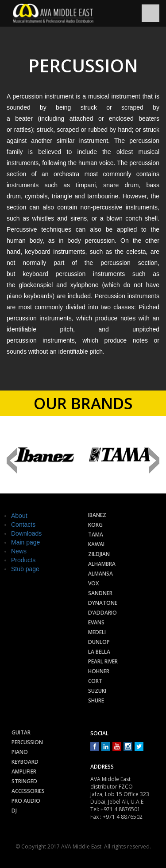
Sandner (100, 593)
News (19, 551)
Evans (96, 622)
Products (23, 560)
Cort (95, 681)
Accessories (28, 791)
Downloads (26, 533)
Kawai (96, 544)
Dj (14, 811)
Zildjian (99, 554)
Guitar (21, 732)
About (19, 516)
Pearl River (103, 661)
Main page (25, 542)
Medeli (97, 632)
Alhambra (102, 564)
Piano (20, 752)
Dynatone (103, 603)
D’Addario (102, 613)
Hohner (99, 671)
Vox (93, 583)
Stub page (25, 569)
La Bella (99, 652)
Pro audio (26, 801)
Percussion (27, 742)
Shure (96, 700)
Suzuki (97, 691)
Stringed (24, 781)
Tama (96, 535)
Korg (95, 525)
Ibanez (97, 515)
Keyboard (25, 762)
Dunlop (99, 642)
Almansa (100, 574)
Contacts (23, 525)
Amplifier (24, 771)
